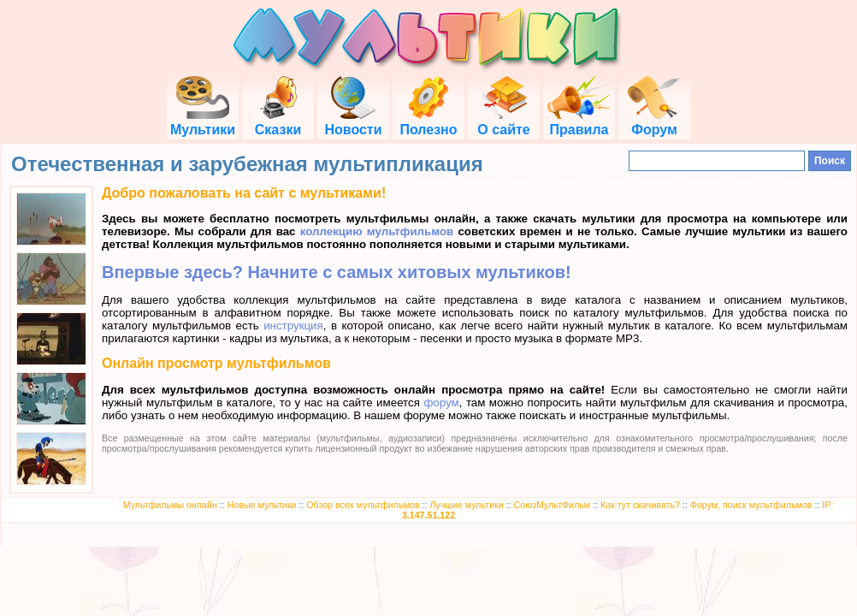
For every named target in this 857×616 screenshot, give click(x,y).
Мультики (203, 122)
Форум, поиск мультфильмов (751, 505)
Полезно (428, 122)
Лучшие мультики (466, 505)
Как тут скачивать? (640, 505)
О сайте (503, 122)
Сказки (278, 122)
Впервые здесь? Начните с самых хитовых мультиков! (337, 272)
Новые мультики (262, 505)
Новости (353, 122)
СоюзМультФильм (553, 505)
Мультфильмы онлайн (170, 505)
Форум (654, 122)
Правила (579, 122)
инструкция (293, 326)
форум (441, 403)
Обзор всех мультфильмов (363, 505)
